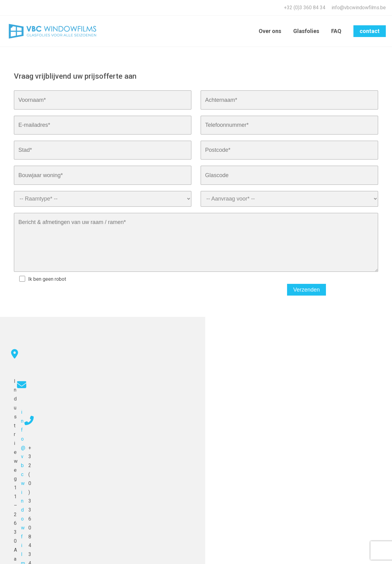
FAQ (337, 31)
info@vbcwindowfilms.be (359, 8)
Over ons (272, 31)
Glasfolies (307, 31)
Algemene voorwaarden (367, 553)
